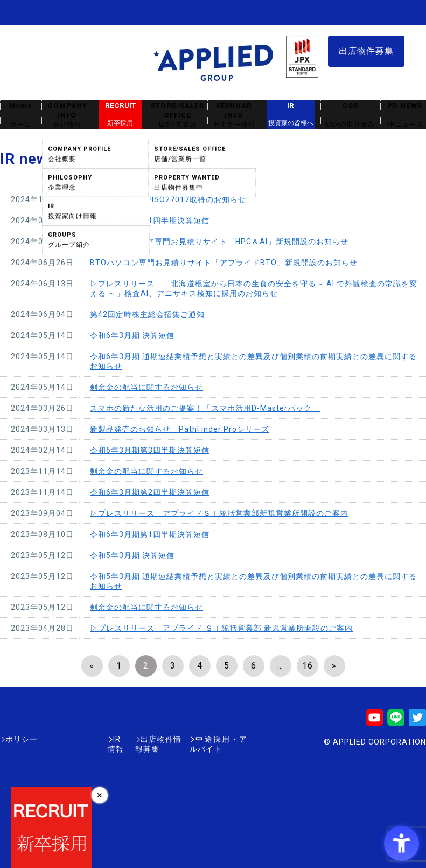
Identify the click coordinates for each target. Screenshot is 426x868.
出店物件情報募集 (121, 739)
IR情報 (63, 739)
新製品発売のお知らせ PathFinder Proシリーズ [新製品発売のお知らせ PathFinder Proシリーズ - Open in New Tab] (180, 429)
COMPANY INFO (67, 115)
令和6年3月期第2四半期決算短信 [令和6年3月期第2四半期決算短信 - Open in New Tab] (150, 492)
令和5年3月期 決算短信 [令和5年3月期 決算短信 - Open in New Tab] (132, 555)
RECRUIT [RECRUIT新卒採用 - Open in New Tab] (120, 114)
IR (291, 114)
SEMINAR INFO (234, 115)
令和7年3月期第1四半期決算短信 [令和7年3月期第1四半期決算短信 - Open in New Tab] (150, 221)
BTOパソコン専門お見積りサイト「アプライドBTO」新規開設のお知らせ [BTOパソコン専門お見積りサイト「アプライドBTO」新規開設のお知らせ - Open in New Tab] (224, 263)
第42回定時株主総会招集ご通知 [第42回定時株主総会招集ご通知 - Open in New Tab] (147, 314)
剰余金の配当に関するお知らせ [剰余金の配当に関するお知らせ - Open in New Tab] (146, 387)
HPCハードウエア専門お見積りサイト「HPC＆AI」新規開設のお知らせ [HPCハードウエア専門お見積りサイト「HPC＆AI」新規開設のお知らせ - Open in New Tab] (219, 242)
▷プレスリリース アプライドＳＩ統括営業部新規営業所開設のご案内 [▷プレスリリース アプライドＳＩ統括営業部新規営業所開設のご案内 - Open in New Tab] (219, 513)
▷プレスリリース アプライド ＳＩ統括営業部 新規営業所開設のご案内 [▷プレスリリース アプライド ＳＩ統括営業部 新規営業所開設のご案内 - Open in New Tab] (221, 628)
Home (21, 115)
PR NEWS (405, 115)
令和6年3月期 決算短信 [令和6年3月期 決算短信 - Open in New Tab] (132, 335)
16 (308, 666)
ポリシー (22, 739)
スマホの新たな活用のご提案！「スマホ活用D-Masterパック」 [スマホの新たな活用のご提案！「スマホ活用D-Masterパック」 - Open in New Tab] (205, 408)
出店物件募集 (366, 51)
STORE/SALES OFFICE (178, 115)
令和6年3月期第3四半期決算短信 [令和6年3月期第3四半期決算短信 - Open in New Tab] (150, 450)
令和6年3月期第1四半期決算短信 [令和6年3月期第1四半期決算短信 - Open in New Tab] (150, 534)
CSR (351, 115)
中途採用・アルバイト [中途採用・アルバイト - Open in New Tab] (207, 739)
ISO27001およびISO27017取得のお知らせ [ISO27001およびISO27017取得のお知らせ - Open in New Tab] (168, 199)
